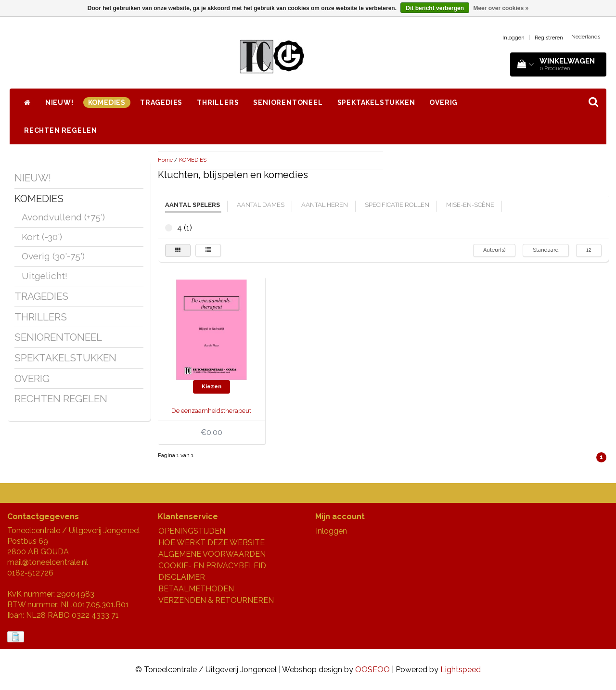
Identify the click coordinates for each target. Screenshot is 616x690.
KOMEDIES (107, 102)
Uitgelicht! (45, 276)
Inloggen (513, 38)
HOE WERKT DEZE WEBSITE (212, 543)
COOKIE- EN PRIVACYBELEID (212, 566)
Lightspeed (461, 670)
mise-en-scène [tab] (470, 205)
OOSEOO (372, 670)
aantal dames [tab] (261, 205)
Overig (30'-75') (53, 256)
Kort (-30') (42, 237)
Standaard (546, 250)
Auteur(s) (494, 250)
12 (589, 250)
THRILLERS (218, 102)
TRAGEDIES (161, 102)
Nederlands (586, 37)
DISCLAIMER (182, 577)
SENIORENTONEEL (288, 102)
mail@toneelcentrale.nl (48, 562)
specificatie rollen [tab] (397, 205)
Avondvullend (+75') (63, 217)
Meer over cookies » (501, 8)
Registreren (549, 38)
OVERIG (443, 102)
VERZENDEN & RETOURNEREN (216, 600)
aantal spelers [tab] (192, 205)
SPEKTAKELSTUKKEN (376, 102)
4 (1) (169, 228)
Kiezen (212, 387)
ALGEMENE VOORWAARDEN (212, 554)
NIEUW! (59, 102)
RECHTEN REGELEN (61, 130)
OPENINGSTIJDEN (192, 531)
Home (165, 160)
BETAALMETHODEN (196, 589)
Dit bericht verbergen (435, 8)
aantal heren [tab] (325, 205)
